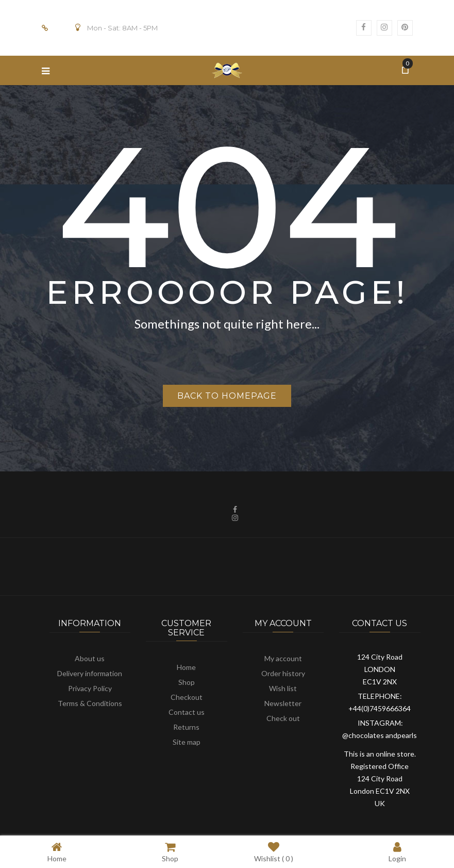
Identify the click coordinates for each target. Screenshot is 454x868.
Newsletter (283, 703)
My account (283, 658)
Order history (283, 673)
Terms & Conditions (90, 703)
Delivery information (90, 673)
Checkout (187, 697)
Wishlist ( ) (274, 852)
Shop (187, 682)
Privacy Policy (90, 688)
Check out (283, 718)
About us (90, 658)
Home (186, 667)
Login (397, 852)
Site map (187, 742)
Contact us (187, 712)
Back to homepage (227, 396)
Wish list (283, 688)
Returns (186, 727)
